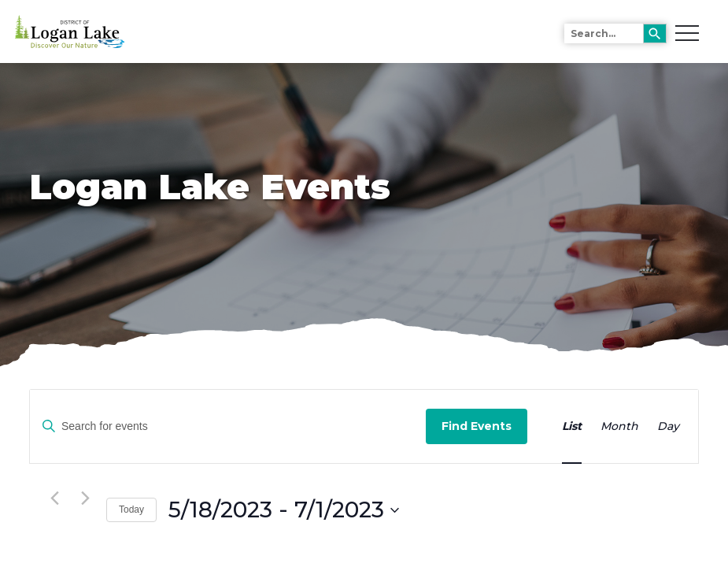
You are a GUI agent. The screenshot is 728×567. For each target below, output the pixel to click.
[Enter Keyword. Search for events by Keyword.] (228, 426)
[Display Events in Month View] (619, 426)
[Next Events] (85, 498)
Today (131, 510)
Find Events (477, 426)
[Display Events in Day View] (668, 426)
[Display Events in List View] (572, 426)
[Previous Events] (54, 498)
